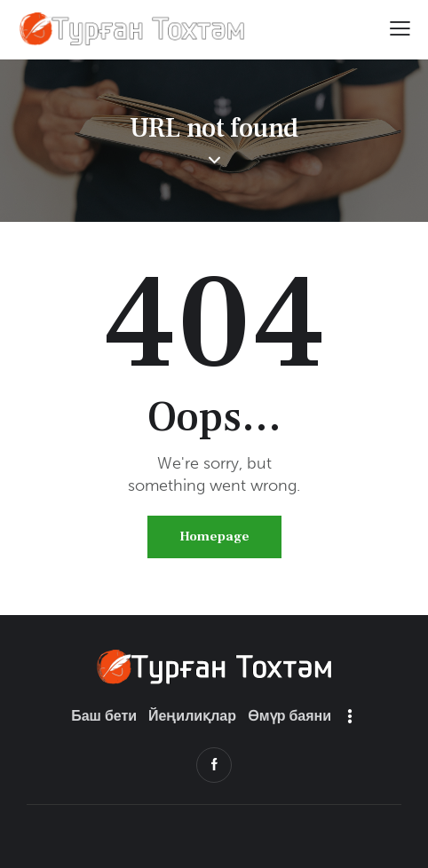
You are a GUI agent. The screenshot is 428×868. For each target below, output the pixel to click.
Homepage (214, 537)
